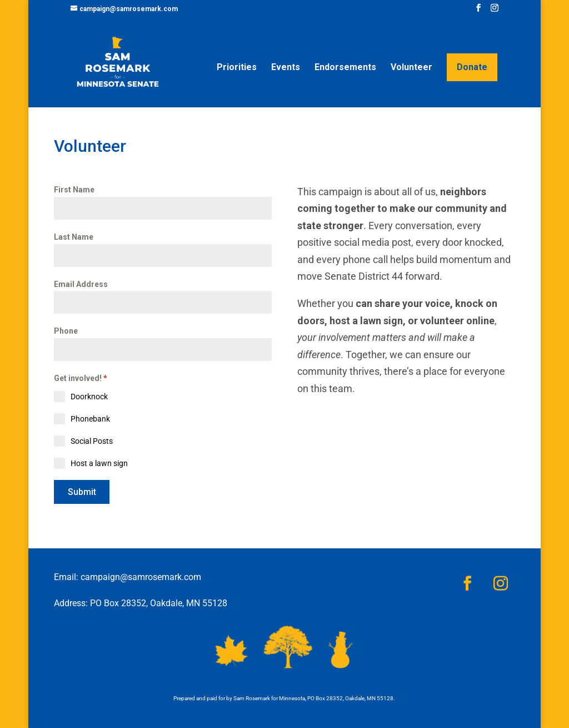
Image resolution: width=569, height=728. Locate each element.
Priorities (237, 68)
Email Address (81, 284)
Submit (82, 492)
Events (286, 68)
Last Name (74, 237)
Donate (472, 67)
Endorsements (345, 68)
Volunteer (411, 68)
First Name (74, 190)
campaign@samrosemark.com (141, 577)
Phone (66, 331)
